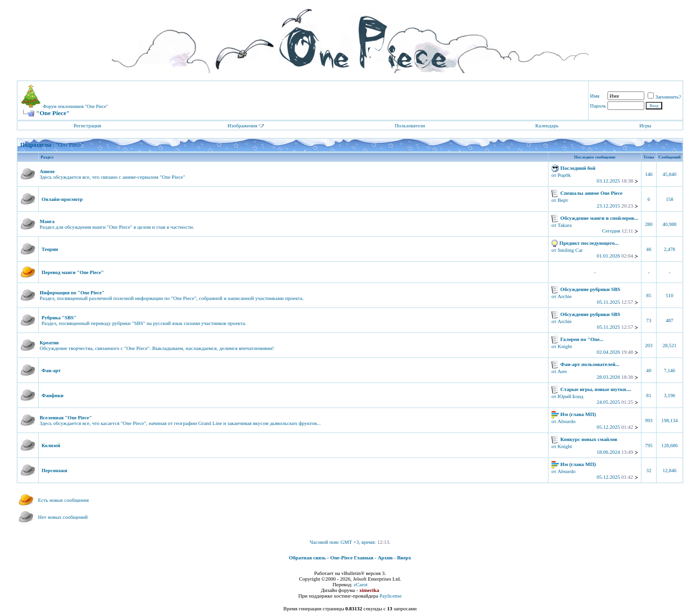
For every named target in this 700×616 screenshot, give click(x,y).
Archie (565, 296)
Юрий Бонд (570, 396)
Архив (385, 558)
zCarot (360, 584)
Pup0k (564, 175)
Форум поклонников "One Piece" (76, 106)
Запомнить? (664, 97)
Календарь (547, 125)
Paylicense (391, 596)
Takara (565, 225)
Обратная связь (307, 558)
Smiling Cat (570, 250)
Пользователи (410, 125)
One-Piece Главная (352, 558)
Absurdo (566, 421)
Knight (565, 346)
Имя (595, 96)
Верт (563, 200)
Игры (645, 125)
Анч (562, 371)
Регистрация (87, 125)
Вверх (404, 558)
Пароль (598, 106)
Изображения (242, 125)
